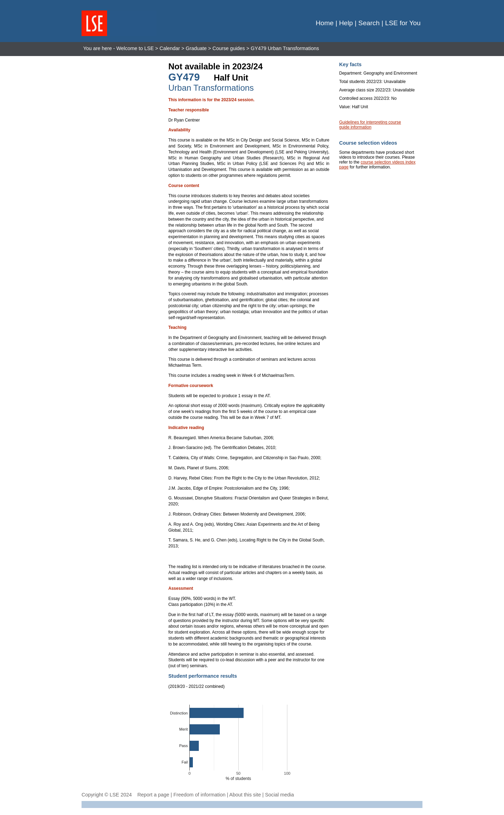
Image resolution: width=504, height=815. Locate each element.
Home (325, 23)
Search (369, 23)
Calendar (170, 48)
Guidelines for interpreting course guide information (370, 125)
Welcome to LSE (135, 48)
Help (346, 23)
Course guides (229, 48)
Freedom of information (199, 795)
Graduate (196, 48)
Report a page (153, 795)
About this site (245, 795)
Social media (279, 795)
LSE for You (403, 23)
